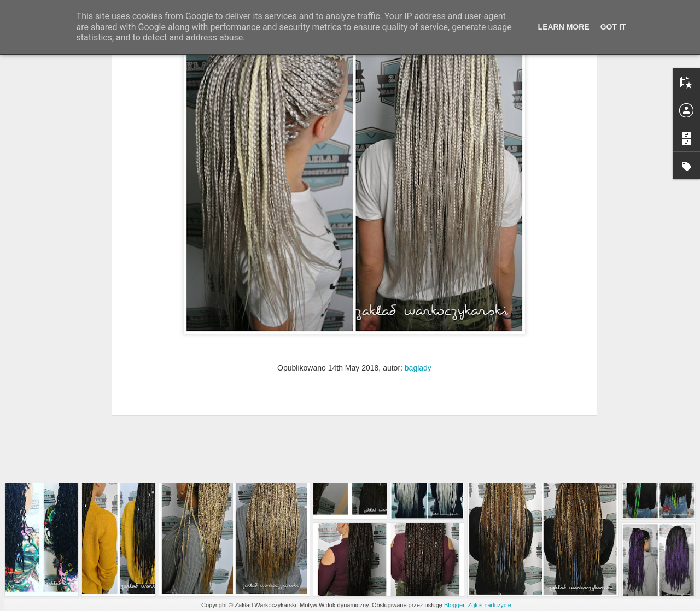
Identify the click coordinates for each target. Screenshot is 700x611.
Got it (613, 27)
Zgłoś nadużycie (489, 605)
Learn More (564, 27)
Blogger (454, 605)
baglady (418, 300)
